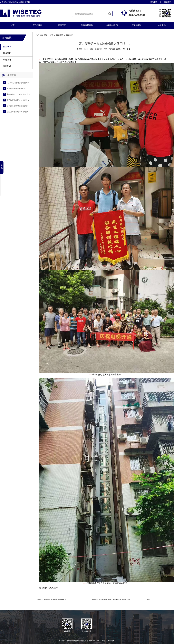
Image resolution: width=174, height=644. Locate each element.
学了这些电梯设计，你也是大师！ (20, 100)
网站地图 (111, 641)
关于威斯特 (37, 25)
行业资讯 (7, 53)
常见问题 (7, 60)
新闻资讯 (168, 2)
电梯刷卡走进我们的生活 (16, 88)
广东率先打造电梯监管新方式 (18, 83)
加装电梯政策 (112, 25)
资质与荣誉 (137, 25)
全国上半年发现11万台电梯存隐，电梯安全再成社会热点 (28, 112)
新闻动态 (7, 47)
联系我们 (154, 2)
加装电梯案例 (87, 25)
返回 (148, 600)
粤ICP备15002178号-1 (98, 641)
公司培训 (7, 66)
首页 (12, 25)
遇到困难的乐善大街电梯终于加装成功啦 (114, 600)
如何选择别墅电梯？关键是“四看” (19, 106)
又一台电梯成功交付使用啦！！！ (57, 600)
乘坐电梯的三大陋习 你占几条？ (19, 94)
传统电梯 (162, 25)
